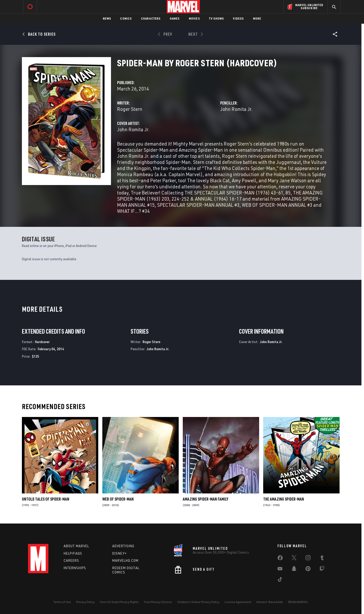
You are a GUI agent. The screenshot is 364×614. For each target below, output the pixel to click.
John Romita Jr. (236, 109)
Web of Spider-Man (118, 499)
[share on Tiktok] (280, 580)
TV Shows (216, 18)
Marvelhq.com (125, 560)
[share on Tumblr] (322, 559)
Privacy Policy (85, 602)
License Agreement (238, 602)
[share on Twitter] (294, 559)
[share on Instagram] (308, 559)
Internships (75, 568)
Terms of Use (62, 602)
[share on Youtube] (280, 570)
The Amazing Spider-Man (284, 499)
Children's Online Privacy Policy (198, 602)
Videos (238, 18)
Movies (194, 18)
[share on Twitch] (322, 570)
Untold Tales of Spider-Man (46, 499)
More (257, 18)
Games (175, 18)
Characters (151, 18)
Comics (126, 18)
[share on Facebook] (280, 559)
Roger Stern (130, 109)
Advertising (123, 546)
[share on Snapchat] (294, 570)
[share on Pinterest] (308, 570)
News (107, 18)
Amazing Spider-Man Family (205, 499)
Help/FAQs (73, 553)
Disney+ (120, 553)
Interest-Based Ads (270, 602)
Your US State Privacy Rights (119, 602)
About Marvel (76, 546)
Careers (71, 560)
